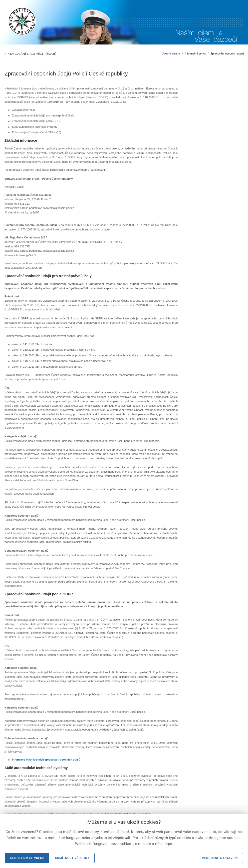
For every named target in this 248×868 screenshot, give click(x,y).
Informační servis (195, 53)
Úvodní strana (171, 53)
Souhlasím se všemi (27, 858)
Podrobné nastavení (220, 858)
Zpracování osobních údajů (227, 53)
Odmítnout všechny (72, 858)
